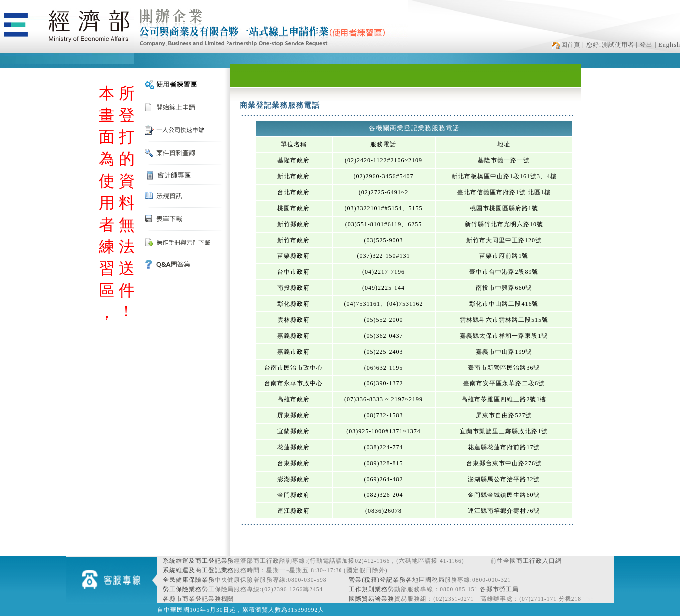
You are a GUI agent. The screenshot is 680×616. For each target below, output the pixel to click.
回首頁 (566, 45)
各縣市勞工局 (499, 589)
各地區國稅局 (425, 580)
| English (667, 45)
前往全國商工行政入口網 (526, 561)
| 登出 (644, 45)
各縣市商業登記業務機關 (198, 599)
